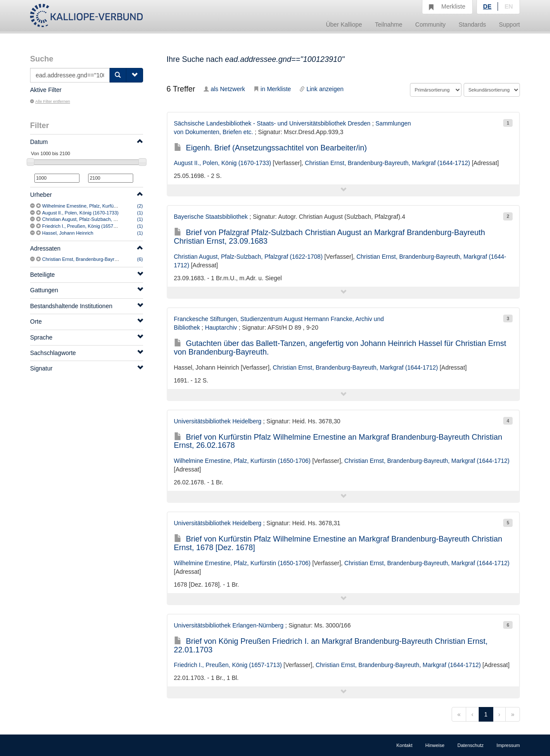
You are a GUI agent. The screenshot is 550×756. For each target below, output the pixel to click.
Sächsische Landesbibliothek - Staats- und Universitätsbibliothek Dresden (272, 123)
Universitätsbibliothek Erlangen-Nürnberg (229, 625)
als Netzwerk (224, 89)
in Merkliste (272, 89)
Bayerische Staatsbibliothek (211, 217)
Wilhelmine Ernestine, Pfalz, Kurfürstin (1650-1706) (96, 206)
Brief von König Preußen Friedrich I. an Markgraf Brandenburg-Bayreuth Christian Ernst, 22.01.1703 (331, 646)
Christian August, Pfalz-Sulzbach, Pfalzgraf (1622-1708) (101, 219)
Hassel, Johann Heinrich (68, 233)
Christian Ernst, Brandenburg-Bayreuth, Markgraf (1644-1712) (107, 259)
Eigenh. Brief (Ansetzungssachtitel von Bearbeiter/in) (270, 148)
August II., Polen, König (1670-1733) (80, 213)
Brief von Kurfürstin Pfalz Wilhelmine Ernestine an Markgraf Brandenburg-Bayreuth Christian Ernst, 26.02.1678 (338, 441)
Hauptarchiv (221, 327)
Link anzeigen (321, 89)
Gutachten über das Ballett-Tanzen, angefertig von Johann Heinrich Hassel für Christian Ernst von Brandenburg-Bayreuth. (340, 348)
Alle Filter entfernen (50, 101)
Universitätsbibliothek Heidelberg (218, 421)
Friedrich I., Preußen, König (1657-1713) (85, 226)
